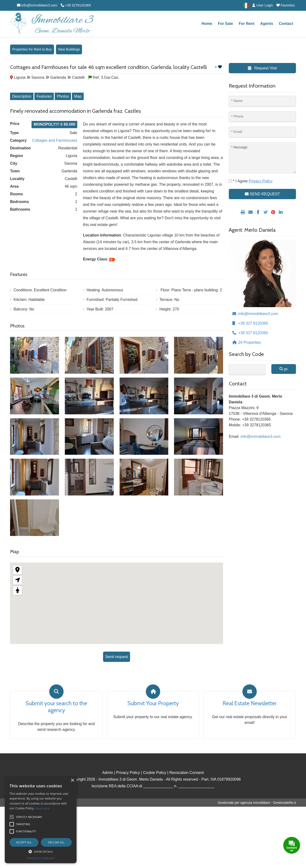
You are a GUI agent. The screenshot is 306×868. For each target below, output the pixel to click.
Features (44, 96)
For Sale (225, 24)
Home (207, 24)
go (284, 369)
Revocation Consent (186, 773)
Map (78, 96)
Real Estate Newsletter (250, 703)
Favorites (286, 5)
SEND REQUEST (262, 194)
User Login (263, 5)
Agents (267, 24)
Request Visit (262, 68)
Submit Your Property (153, 703)
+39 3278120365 (76, 5)
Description (22, 96)
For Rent (246, 24)
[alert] (41, 820)
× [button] (72, 781)
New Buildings (69, 49)
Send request (117, 657)
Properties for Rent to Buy (32, 49)
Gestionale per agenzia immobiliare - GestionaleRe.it (257, 803)
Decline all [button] (56, 842)
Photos (63, 96)
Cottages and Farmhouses (55, 140)
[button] (41, 851)
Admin (107, 773)
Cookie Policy (155, 773)
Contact (286, 24)
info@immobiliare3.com (37, 5)
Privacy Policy (128, 773)
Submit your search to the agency (56, 707)
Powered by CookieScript (41, 858)
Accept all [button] (24, 842)
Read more (42, 808)
